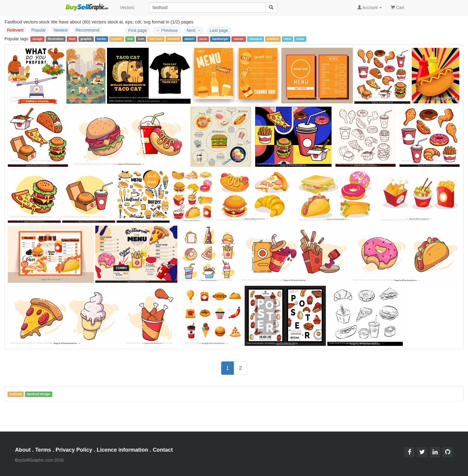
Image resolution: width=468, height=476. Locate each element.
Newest (61, 30)
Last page (219, 30)
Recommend (87, 30)
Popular (38, 30)
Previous (167, 30)
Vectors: (128, 8)
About (23, 450)
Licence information (122, 450)
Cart (397, 7)
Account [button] (370, 8)
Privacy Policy (74, 450)
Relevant (15, 30)
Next (194, 30)
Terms (43, 450)
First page (138, 30)
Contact (163, 450)
